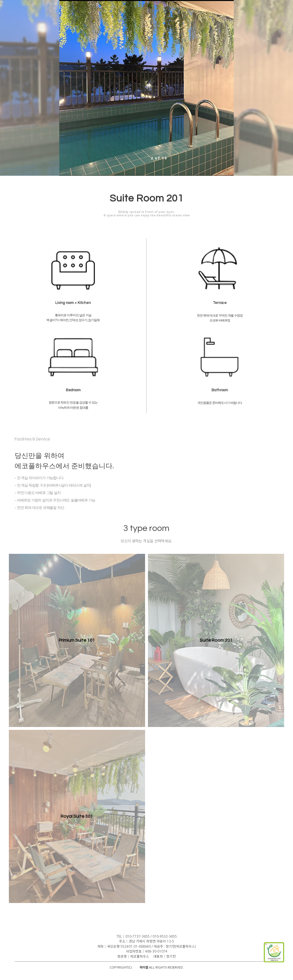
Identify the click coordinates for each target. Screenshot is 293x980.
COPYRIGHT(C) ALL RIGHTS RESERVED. (147, 967)
